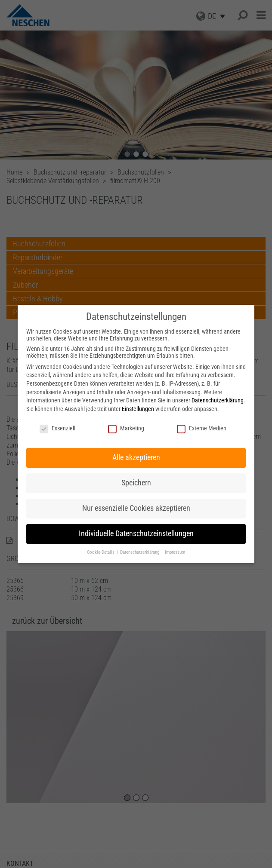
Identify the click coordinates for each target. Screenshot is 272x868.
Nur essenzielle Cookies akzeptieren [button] (136, 508)
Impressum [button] (175, 552)
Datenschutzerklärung (218, 400)
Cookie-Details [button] (101, 552)
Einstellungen (138, 409)
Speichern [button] (136, 483)
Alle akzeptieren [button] (136, 457)
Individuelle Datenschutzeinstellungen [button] (136, 534)
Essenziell (57, 428)
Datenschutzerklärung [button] (140, 552)
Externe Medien (202, 428)
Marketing (126, 428)
